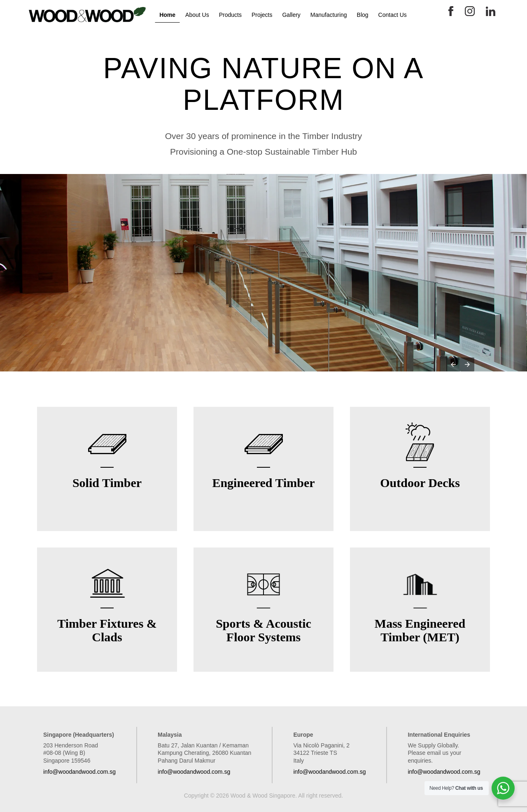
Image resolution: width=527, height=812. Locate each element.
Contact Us (393, 15)
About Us (197, 15)
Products (230, 15)
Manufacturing (329, 15)
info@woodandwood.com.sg (79, 772)
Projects (262, 15)
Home (167, 15)
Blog (363, 15)
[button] (453, 364)
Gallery (291, 15)
